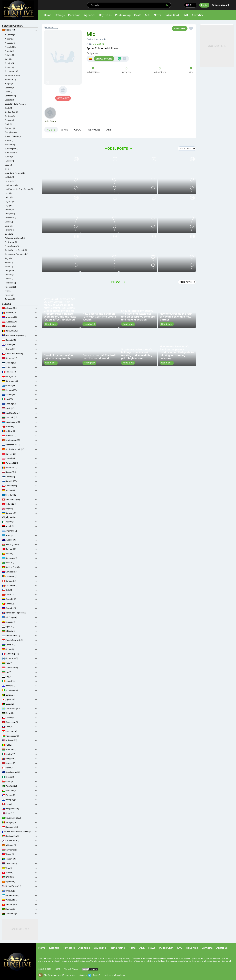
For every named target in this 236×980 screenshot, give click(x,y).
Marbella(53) (10, 218)
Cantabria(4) (10, 96)
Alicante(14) (10, 47)
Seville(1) (9, 266)
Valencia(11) (10, 287)
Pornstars (74, 15)
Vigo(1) (8, 291)
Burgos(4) (9, 84)
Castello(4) (10, 100)
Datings (60, 15)
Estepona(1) (10, 128)
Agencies (90, 15)
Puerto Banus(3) (12, 246)
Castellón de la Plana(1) (15, 104)
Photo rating (123, 15)
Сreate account (221, 5)
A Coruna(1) (10, 35)
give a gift (63, 98)
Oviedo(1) (9, 234)
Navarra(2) (9, 230)
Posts (138, 15)
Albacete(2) (10, 43)
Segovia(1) (9, 258)
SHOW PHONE (104, 59)
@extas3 (94, 975)
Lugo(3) (8, 205)
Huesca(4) (9, 161)
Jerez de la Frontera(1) (15, 173)
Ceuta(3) (9, 108)
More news (187, 283)
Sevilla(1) (9, 262)
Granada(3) (10, 145)
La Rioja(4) (10, 177)
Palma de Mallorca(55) (15, 238)
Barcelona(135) (12, 71)
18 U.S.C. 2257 (45, 969)
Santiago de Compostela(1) (17, 254)
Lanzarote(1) (10, 181)
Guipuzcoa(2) (11, 153)
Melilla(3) (9, 222)
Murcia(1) (9, 226)
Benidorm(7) (10, 79)
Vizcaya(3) (9, 295)
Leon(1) (8, 193)
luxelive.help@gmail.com (115, 975)
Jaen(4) (8, 169)
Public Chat (172, 15)
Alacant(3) (9, 39)
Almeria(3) (9, 51)
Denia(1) (9, 124)
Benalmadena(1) (12, 75)
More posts (187, 149)
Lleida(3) (9, 197)
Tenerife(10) (10, 275)
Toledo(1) (9, 279)
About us (222, 948)
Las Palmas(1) (11, 185)
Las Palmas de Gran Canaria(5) (19, 189)
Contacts (207, 948)
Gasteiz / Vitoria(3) (13, 136)
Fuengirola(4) (11, 132)
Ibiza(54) (9, 165)
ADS (147, 15)
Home (48, 15)
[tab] (52, 130)
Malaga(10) (10, 214)
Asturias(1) (10, 55)
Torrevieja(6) (10, 283)
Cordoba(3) (10, 116)
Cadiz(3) (8, 92)
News (157, 15)
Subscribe (179, 29)
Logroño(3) (10, 201)
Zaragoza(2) (10, 299)
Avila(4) (8, 59)
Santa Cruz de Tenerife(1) (16, 250)
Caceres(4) (10, 88)
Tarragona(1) (10, 270)
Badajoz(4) (10, 63)
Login (204, 5)
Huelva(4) (9, 157)
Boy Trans (105, 15)
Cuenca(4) (9, 120)
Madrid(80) (10, 209)
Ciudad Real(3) (11, 112)
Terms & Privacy (71, 969)
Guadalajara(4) (11, 149)
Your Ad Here (20, 929)
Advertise (198, 15)
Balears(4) (9, 67)
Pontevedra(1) (11, 242)
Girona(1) (9, 140)
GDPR (58, 969)
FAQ (185, 15)
